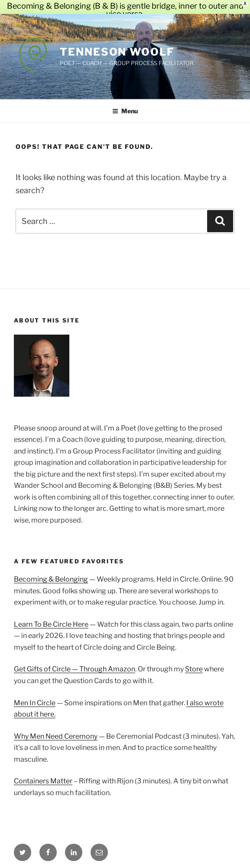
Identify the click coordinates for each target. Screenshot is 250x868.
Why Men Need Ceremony (56, 728)
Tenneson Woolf (117, 43)
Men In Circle (35, 694)
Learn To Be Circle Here (51, 616)
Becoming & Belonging (51, 570)
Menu (125, 102)
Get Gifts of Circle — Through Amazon (75, 660)
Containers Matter (43, 772)
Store (194, 660)
